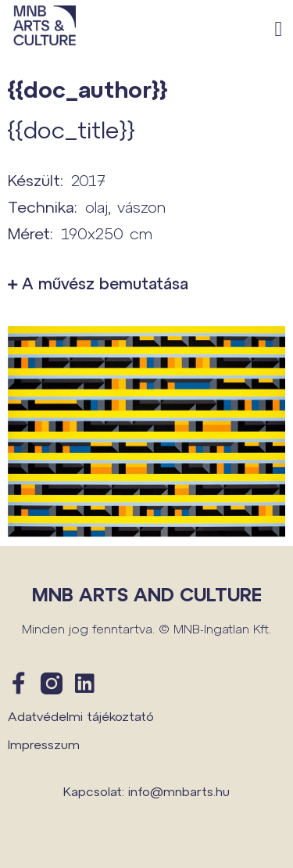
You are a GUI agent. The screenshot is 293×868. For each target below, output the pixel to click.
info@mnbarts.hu (179, 791)
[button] (279, 29)
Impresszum (44, 744)
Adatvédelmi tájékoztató (81, 716)
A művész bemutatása (105, 283)
